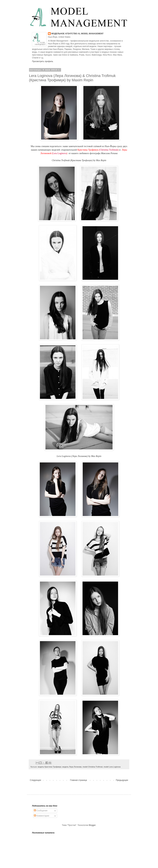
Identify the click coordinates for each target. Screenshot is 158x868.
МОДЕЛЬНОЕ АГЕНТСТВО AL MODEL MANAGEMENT (77, 34)
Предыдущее (122, 780)
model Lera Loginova (112, 767)
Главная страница (79, 780)
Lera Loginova (60, 153)
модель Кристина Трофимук (49, 767)
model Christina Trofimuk (93, 767)
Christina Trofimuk (109, 150)
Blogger (92, 825)
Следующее (35, 780)
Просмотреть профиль (43, 61)
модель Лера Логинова (72, 767)
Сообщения (41, 811)
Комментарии (42, 816)
